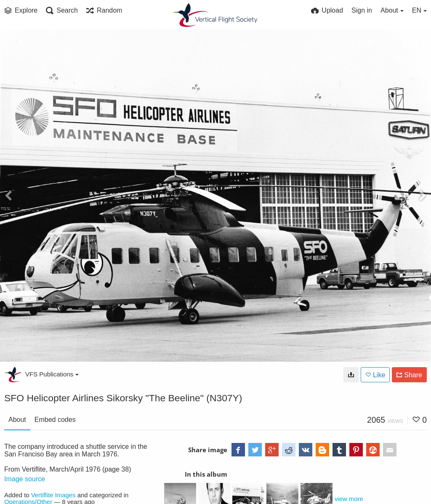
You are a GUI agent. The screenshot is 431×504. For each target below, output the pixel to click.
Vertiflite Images (53, 495)
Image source (25, 479)
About (17, 420)
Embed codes (55, 420)
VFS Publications (52, 374)
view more (349, 499)
